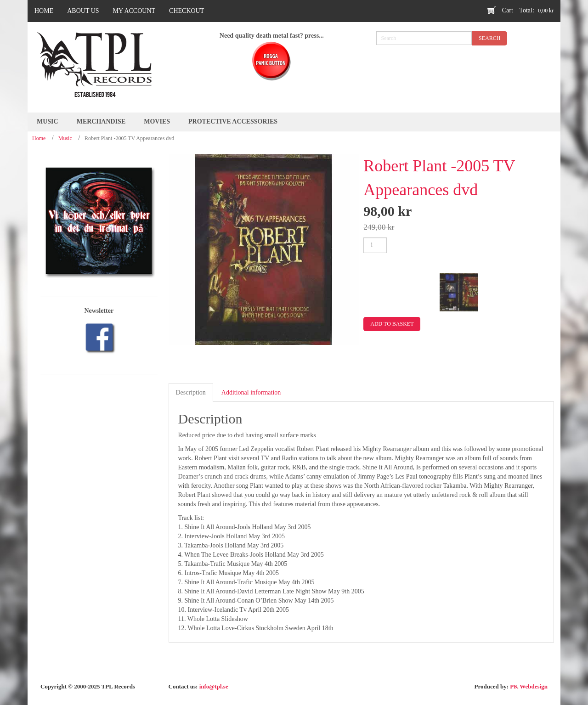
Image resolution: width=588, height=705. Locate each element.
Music (65, 138)
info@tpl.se (214, 686)
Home (39, 138)
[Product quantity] (375, 245)
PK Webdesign (529, 686)
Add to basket (392, 324)
